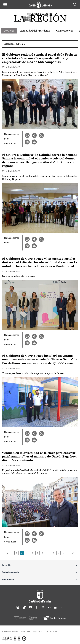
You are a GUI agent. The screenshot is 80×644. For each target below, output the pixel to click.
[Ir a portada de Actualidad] (40, 18)
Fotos (7, 139)
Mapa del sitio (38, 631)
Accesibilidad (52, 631)
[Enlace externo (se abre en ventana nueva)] (19, 638)
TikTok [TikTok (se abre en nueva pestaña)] (24, 607)
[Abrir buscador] (75, 4)
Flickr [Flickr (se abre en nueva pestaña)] (49, 607)
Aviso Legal (26, 631)
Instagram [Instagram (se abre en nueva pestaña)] (18, 607)
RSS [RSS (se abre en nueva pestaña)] (62, 607)
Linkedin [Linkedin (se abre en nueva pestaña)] (56, 607)
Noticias (9, 31)
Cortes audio (10, 143)
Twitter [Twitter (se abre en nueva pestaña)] (43, 607)
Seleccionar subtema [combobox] (14, 44)
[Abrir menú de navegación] (5, 4)
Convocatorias (65, 31)
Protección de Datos (10, 631)
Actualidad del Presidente (35, 31)
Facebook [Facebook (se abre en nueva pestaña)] (37, 607)
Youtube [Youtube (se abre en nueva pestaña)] (31, 607)
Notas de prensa (12, 134)
